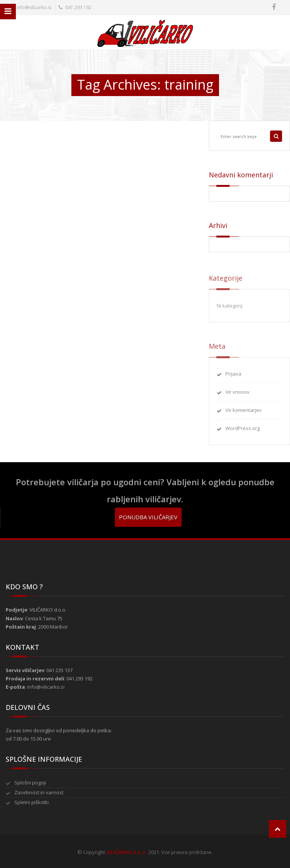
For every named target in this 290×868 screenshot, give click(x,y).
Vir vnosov (238, 395)
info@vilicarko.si (30, 7)
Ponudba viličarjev (148, 517)
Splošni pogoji (30, 783)
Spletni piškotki (32, 802)
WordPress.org (243, 432)
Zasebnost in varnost (39, 792)
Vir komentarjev (244, 413)
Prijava (233, 377)
